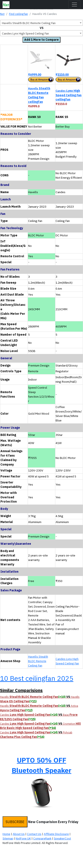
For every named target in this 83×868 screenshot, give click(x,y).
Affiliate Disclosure (56, 834)
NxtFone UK (23, 838)
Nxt (2, 14)
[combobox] (41, 23)
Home (6, 834)
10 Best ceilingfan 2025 (37, 678)
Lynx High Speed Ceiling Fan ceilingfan (69, 95)
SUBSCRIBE (15, 822)
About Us (19, 834)
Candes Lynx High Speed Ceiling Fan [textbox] (25, 33)
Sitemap (8, 838)
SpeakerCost (62, 838)
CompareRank (42, 838)
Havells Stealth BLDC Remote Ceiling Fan (38, 661)
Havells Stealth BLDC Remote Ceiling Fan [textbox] (29, 23)
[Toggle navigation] (74, 4)
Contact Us (34, 834)
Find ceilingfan (18, 14)
